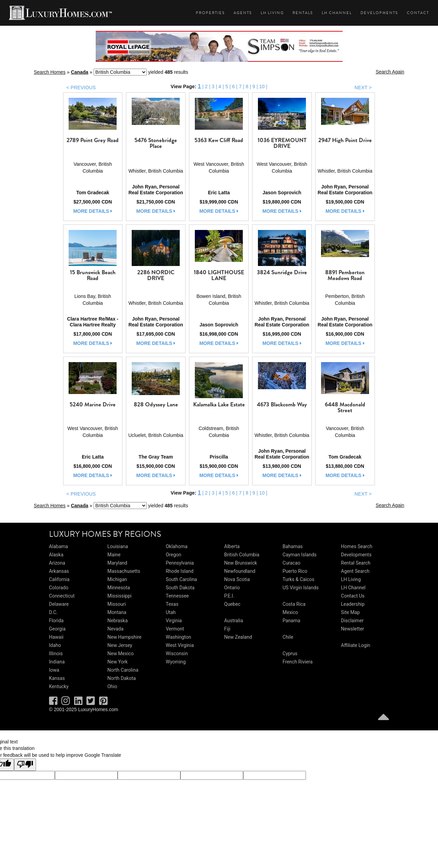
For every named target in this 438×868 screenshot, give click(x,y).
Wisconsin (177, 653)
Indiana (57, 662)
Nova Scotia (237, 579)
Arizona (57, 563)
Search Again (390, 72)
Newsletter (352, 629)
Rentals (303, 13)
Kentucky (59, 686)
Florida (56, 621)
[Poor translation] (25, 765)
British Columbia (242, 555)
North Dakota (122, 678)
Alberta (232, 546)
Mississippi (119, 596)
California (59, 579)
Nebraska (117, 621)
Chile (288, 637)
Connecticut (62, 596)
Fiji (227, 629)
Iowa (54, 670)
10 (262, 86)
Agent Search (355, 571)
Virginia (174, 621)
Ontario (232, 588)
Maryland (117, 563)
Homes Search (357, 546)
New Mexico (121, 653)
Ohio (112, 686)
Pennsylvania (180, 563)
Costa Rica (294, 604)
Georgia (57, 629)
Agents (243, 13)
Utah (171, 612)
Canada (80, 72)
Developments (379, 13)
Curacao (292, 563)
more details (93, 211)
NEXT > (363, 88)
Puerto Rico (295, 571)
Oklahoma (176, 546)
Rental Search (356, 563)
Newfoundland (240, 571)
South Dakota (180, 588)
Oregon (173, 555)
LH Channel (337, 13)
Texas (172, 604)
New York (117, 662)
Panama (292, 621)
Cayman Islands (300, 555)
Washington (178, 637)
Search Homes (50, 72)
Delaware (59, 604)
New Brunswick (241, 563)
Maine (114, 555)
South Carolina (181, 579)
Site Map (350, 612)
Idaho (55, 645)
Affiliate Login (356, 645)
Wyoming (176, 662)
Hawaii (56, 637)
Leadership (353, 604)
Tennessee (177, 596)
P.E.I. (229, 596)
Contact (418, 13)
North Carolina (123, 670)
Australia (234, 621)
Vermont (175, 629)
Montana (117, 612)
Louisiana (118, 546)
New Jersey (120, 645)
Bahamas (293, 546)
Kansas (57, 678)
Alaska (56, 555)
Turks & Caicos (299, 579)
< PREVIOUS (81, 88)
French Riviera (298, 662)
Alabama (59, 546)
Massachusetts (124, 571)
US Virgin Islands (301, 588)
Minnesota (119, 588)
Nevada (115, 629)
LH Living (272, 13)
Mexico (290, 612)
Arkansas (59, 571)
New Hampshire (125, 637)
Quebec (232, 604)
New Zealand (238, 637)
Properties (210, 13)
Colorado (59, 588)
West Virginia (180, 645)
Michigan (117, 579)
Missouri (117, 604)
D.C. (53, 612)
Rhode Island (180, 571)
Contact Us (353, 596)
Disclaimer (352, 621)
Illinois (56, 653)
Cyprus (290, 653)
